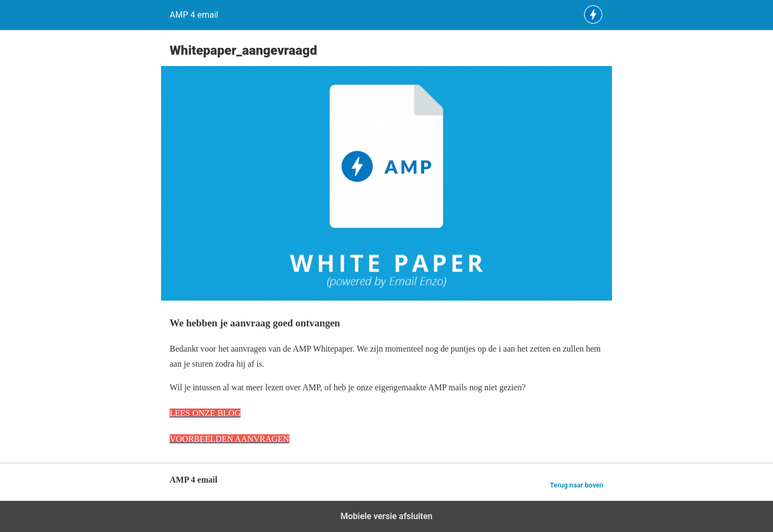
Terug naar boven (577, 485)
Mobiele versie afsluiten (386, 516)
